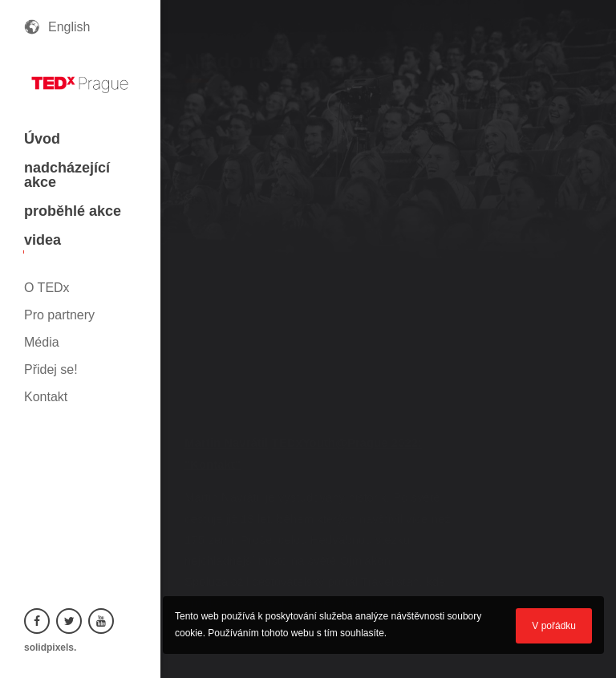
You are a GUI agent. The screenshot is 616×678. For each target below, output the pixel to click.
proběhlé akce (73, 211)
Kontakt (46, 397)
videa (43, 240)
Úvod (42, 139)
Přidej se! (51, 369)
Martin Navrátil (226, 443)
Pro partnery (59, 315)
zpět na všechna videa (548, 89)
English (69, 27)
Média (42, 342)
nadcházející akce (67, 175)
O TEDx (47, 288)
